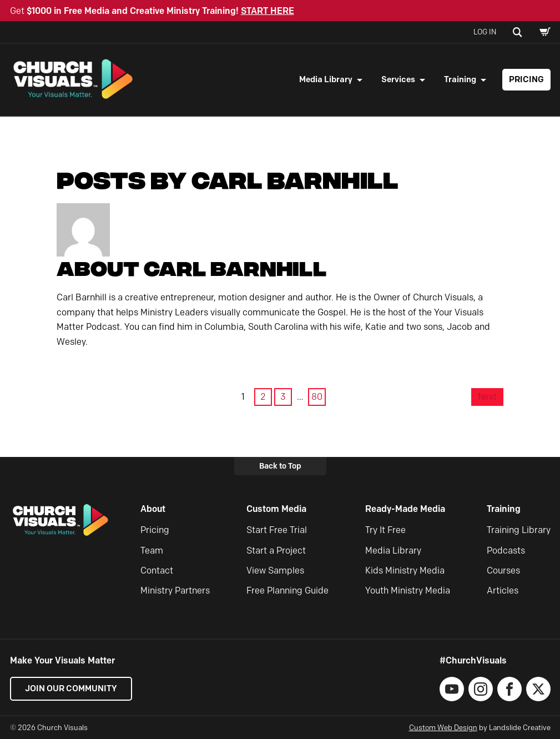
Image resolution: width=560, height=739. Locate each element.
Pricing (526, 79)
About (153, 509)
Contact (157, 570)
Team (152, 551)
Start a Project (276, 551)
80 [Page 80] (317, 397)
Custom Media (276, 509)
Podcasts (506, 551)
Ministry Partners (175, 590)
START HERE (268, 11)
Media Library (326, 79)
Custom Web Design (443, 727)
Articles (503, 590)
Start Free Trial (277, 530)
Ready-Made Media (405, 509)
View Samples (275, 570)
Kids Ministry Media (405, 570)
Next (487, 397)
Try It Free (385, 530)
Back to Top (280, 466)
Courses (503, 570)
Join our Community (71, 688)
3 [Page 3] (283, 397)
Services (398, 79)
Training (460, 79)
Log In (485, 32)
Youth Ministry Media (408, 590)
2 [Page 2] (263, 397)
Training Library (519, 530)
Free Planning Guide (287, 590)
